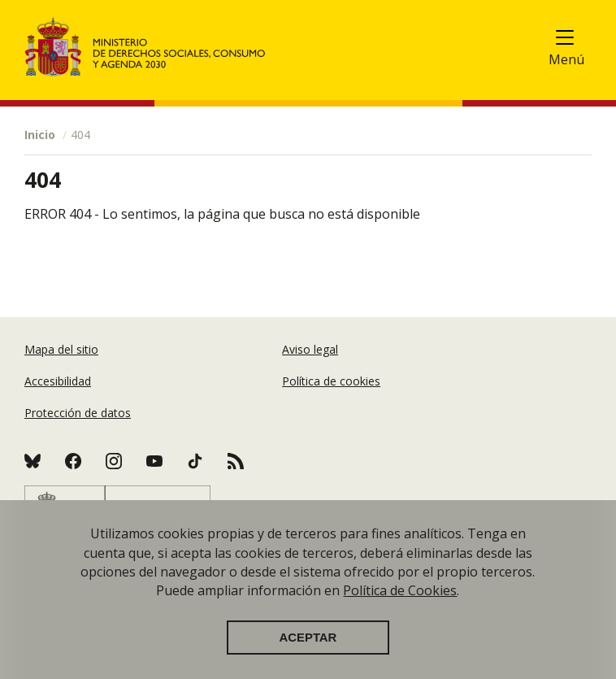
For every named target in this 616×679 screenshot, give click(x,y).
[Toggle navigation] (574, 41)
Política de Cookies (400, 590)
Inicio (40, 135)
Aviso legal (310, 349)
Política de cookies (331, 381)
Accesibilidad (58, 381)
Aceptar (308, 638)
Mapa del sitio (61, 349)
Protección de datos (78, 413)
